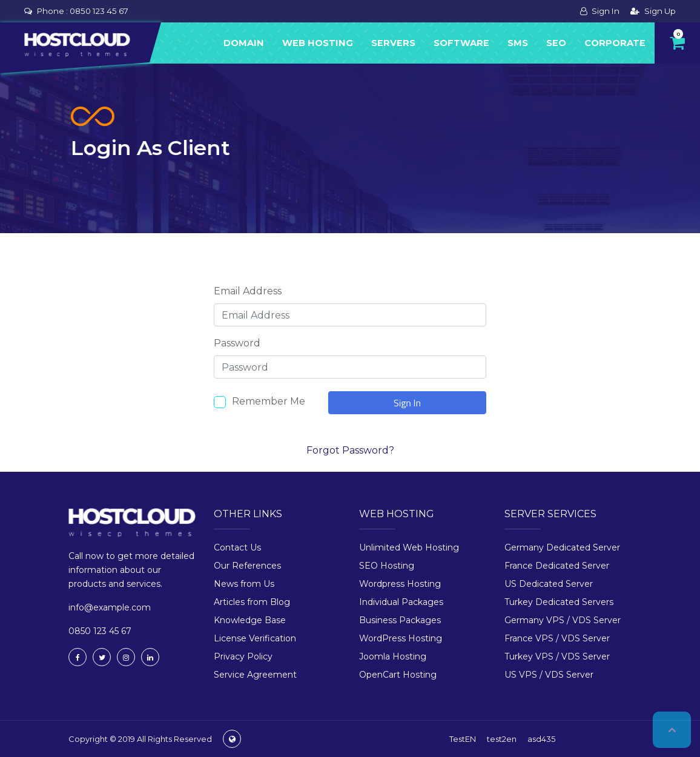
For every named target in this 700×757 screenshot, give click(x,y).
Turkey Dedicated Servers (559, 602)
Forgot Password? (350, 450)
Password (237, 343)
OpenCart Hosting (398, 675)
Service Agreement (255, 675)
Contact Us (237, 547)
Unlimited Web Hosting (409, 547)
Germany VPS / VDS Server (563, 620)
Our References (247, 566)
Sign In (600, 11)
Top (672, 730)
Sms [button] (518, 43)
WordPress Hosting (401, 638)
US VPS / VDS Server (549, 675)
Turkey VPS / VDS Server (557, 656)
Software (461, 43)
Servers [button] (393, 43)
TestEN (463, 739)
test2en (502, 739)
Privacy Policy (243, 656)
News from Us (244, 584)
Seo (556, 43)
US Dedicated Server (549, 584)
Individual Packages (401, 602)
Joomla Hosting (393, 656)
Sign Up (653, 11)
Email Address (248, 291)
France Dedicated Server (557, 566)
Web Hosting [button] (318, 43)
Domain (244, 43)
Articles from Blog (252, 602)
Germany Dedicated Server (562, 547)
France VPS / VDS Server (557, 638)
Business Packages (400, 620)
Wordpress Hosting (400, 584)
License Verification (255, 638)
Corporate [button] (615, 43)
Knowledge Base (250, 620)
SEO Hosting (387, 566)
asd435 (541, 739)
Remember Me (269, 401)
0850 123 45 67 (99, 11)
